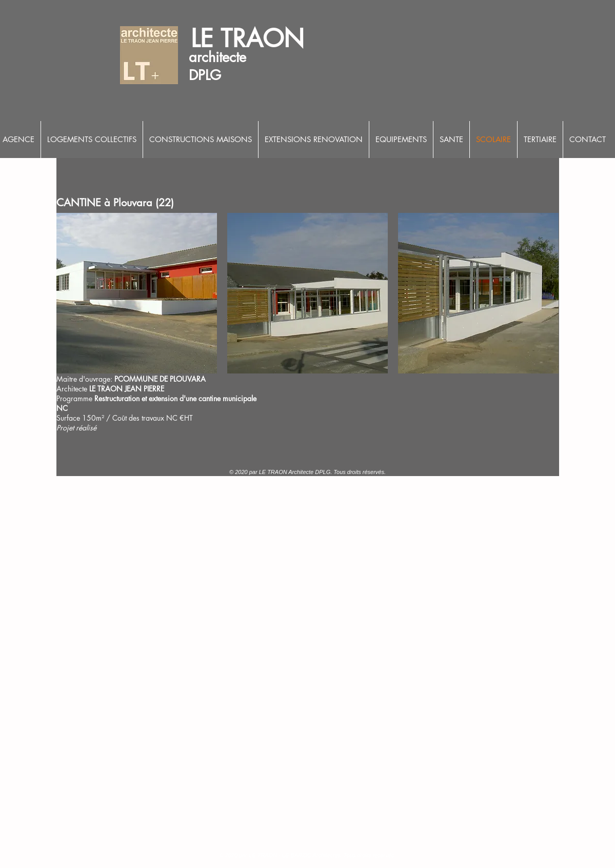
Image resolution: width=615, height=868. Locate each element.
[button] (137, 293)
